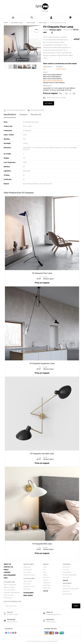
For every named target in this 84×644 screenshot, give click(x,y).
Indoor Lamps (31, 23)
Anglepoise (46, 582)
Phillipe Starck (67, 572)
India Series (28, 595)
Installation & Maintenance (12, 592)
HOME (6, 23)
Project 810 (66, 591)
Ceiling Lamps (28, 569)
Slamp (45, 567)
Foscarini (46, 580)
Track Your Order (9, 595)
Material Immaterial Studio (71, 588)
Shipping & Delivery (9, 587)
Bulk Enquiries (10, 575)
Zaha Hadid (66, 567)
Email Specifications (36, 110)
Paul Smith (66, 577)
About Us (7, 564)
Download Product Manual (14, 110)
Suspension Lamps (29, 575)
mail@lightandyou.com (53, 614)
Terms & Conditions (9, 590)
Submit (76, 606)
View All (46, 590)
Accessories (28, 592)
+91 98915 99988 (12, 614)
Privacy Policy (8, 598)
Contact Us (8, 567)
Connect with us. (12, 621)
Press (6, 569)
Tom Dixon (46, 577)
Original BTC (47, 588)
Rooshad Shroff (67, 594)
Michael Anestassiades (70, 575)
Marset (45, 575)
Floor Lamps (43, 23)
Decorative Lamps (17, 23)
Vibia (45, 572)
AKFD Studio (67, 586)
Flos (44, 569)
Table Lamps (27, 567)
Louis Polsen (47, 585)
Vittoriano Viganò (55, 30)
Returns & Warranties (10, 584)
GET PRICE (49, 103)
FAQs (6, 577)
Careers (7, 572)
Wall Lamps (27, 589)
